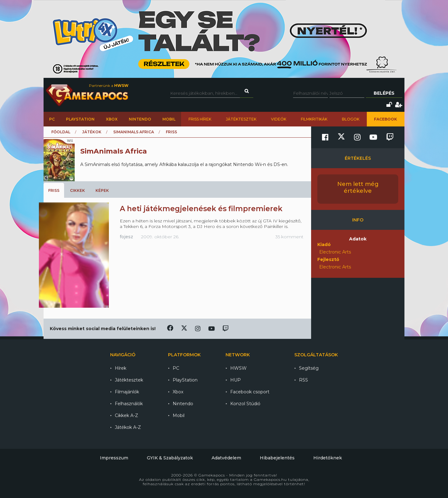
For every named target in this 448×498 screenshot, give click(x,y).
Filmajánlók (127, 392)
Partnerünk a (109, 85)
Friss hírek (200, 119)
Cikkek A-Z (126, 415)
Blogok (351, 119)
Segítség (309, 368)
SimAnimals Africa (134, 132)
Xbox (112, 119)
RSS (303, 380)
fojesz (126, 237)
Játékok (92, 132)
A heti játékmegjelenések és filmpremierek (201, 209)
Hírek (121, 368)
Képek (102, 190)
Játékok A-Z (128, 427)
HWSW (238, 368)
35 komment (289, 237)
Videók (279, 119)
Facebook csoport (250, 392)
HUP (236, 380)
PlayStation (80, 119)
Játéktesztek (241, 119)
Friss (54, 190)
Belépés (384, 93)
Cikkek (77, 190)
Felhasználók (129, 404)
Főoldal (61, 132)
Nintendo (140, 119)
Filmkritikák (314, 119)
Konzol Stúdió (245, 404)
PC (52, 119)
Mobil (169, 119)
